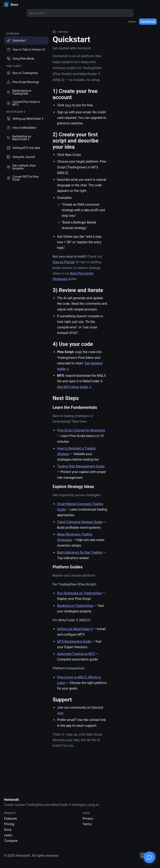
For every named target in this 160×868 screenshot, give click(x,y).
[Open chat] (149, 857)
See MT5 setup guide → (74, 387)
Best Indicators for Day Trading (80, 552)
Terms (87, 825)
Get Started (148, 22)
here (68, 105)
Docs (8, 830)
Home (132, 22)
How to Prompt (64, 262)
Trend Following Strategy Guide (80, 522)
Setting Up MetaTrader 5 (75, 629)
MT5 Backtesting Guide (74, 641)
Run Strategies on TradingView (79, 593)
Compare (11, 841)
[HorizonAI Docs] (80, 5)
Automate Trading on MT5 (76, 654)
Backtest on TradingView (75, 606)
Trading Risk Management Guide (81, 466)
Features (10, 819)
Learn (8, 836)
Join (60, 713)
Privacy (88, 819)
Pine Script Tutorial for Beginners (81, 430)
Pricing (9, 825)
